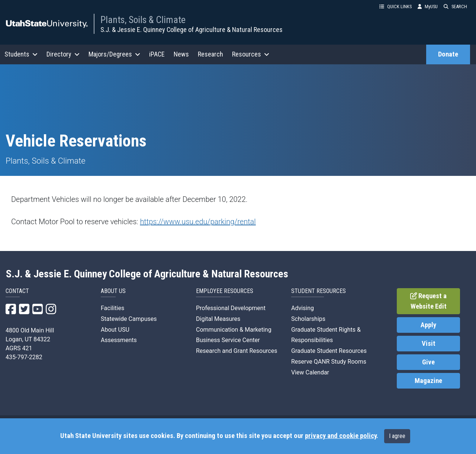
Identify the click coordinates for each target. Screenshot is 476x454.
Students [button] (21, 54)
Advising (303, 308)
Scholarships (308, 319)
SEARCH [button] (455, 7)
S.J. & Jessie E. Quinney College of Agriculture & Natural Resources (192, 30)
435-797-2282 (24, 357)
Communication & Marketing (234, 330)
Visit (429, 344)
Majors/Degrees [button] (114, 54)
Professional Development (231, 308)
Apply (428, 325)
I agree (397, 436)
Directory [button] (63, 54)
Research (210, 54)
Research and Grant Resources (237, 351)
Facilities (112, 308)
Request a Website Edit (429, 301)
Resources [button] (251, 54)
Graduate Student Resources (329, 351)
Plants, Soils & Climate (143, 20)
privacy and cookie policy (341, 436)
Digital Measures (218, 319)
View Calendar (310, 372)
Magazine (428, 381)
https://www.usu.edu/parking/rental (198, 222)
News (181, 54)
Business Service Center (228, 340)
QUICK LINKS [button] (395, 7)
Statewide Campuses (129, 319)
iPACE (157, 54)
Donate (448, 54)
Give (428, 362)
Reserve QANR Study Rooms (329, 362)
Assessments (119, 340)
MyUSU (428, 7)
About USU (115, 330)
